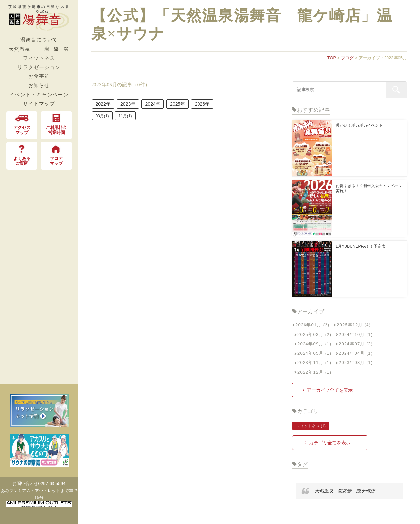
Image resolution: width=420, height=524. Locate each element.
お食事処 (39, 76)
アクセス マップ (22, 124)
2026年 (225, 105)
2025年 (195, 105)
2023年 (136, 105)
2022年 (106, 105)
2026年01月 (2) (312, 325)
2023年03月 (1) (356, 363)
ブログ (347, 58)
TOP (332, 58)
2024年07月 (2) (356, 344)
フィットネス (39, 58)
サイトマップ (39, 104)
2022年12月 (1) (314, 372)
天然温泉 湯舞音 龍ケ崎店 (342, 491)
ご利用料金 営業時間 (56, 124)
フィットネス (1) (311, 426)
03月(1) (104, 119)
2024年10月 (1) (356, 334)
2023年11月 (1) (314, 363)
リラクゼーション (39, 67)
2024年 (165, 105)
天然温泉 (20, 49)
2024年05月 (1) (314, 353)
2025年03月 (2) (314, 334)
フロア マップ (56, 155)
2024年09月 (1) (314, 344)
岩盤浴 (59, 49)
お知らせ (39, 85)
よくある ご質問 (22, 155)
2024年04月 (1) (356, 353)
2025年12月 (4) (354, 325)
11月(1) (130, 119)
